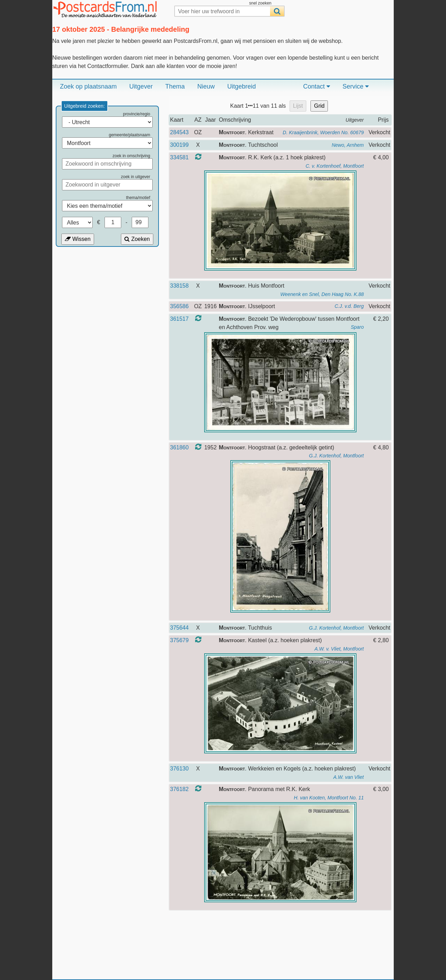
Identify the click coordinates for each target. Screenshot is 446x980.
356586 (179, 306)
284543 (179, 132)
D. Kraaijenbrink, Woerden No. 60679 (323, 132)
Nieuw (206, 86)
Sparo (357, 327)
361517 (179, 319)
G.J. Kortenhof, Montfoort (336, 456)
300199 (179, 145)
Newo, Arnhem (348, 145)
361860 (179, 447)
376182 (179, 789)
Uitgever (141, 86)
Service (356, 86)
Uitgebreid (241, 86)
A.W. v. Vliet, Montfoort (339, 649)
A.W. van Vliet (349, 777)
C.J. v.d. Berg (349, 306)
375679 (179, 640)
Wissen (78, 239)
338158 (179, 286)
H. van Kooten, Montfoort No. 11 (329, 798)
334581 (179, 157)
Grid (319, 106)
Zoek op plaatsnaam (88, 86)
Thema (175, 86)
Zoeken (137, 239)
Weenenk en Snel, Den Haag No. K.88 (322, 294)
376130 (179, 769)
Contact (317, 86)
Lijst (298, 106)
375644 (179, 628)
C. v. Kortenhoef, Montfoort (335, 166)
